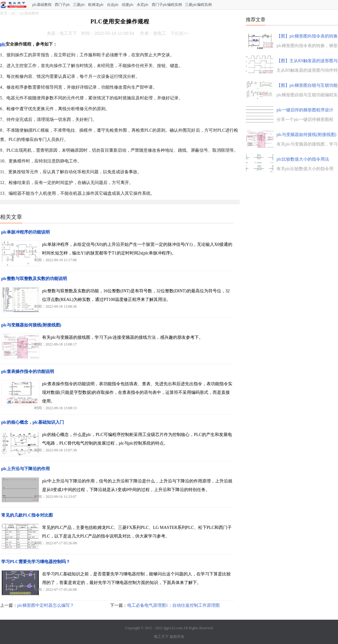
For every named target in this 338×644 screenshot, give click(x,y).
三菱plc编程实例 (198, 5)
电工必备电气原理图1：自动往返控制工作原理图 (173, 605)
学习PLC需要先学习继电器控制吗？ (36, 562)
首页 (4, 13)
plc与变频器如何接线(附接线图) (31, 325)
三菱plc (79, 5)
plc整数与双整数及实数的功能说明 (34, 279)
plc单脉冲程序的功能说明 (26, 232)
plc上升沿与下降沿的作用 (26, 469)
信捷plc (128, 5)
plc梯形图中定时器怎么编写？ (46, 605)
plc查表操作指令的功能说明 (28, 372)
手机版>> (179, 33)
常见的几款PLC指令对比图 (27, 515)
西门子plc (63, 5)
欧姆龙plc (96, 5)
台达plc (113, 5)
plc (14, 13)
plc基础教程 (42, 5)
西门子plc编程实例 (167, 5)
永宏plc (143, 5)
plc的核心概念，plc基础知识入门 (33, 422)
